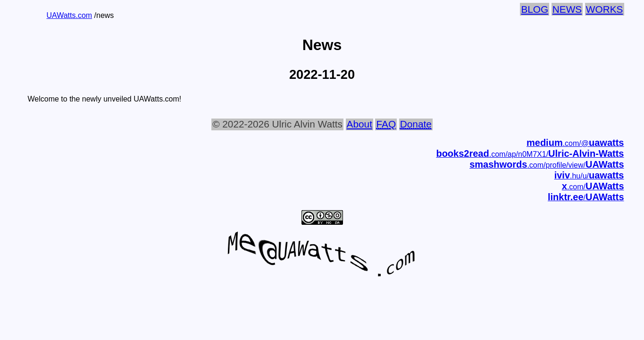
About (360, 124)
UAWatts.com (70, 15)
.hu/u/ (589, 176)
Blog (535, 9)
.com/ (593, 187)
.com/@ (575, 143)
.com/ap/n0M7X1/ (530, 154)
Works (605, 9)
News (567, 9)
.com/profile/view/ (547, 165)
